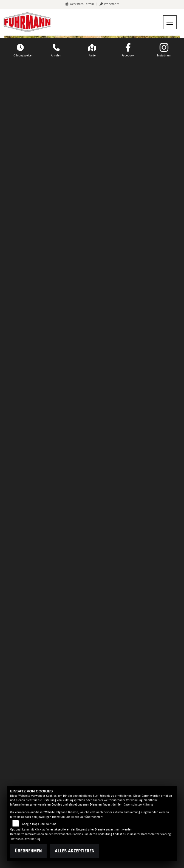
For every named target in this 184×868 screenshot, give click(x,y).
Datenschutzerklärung (138, 805)
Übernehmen (28, 851)
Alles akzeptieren (75, 851)
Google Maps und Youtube (39, 824)
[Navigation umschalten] (170, 22)
